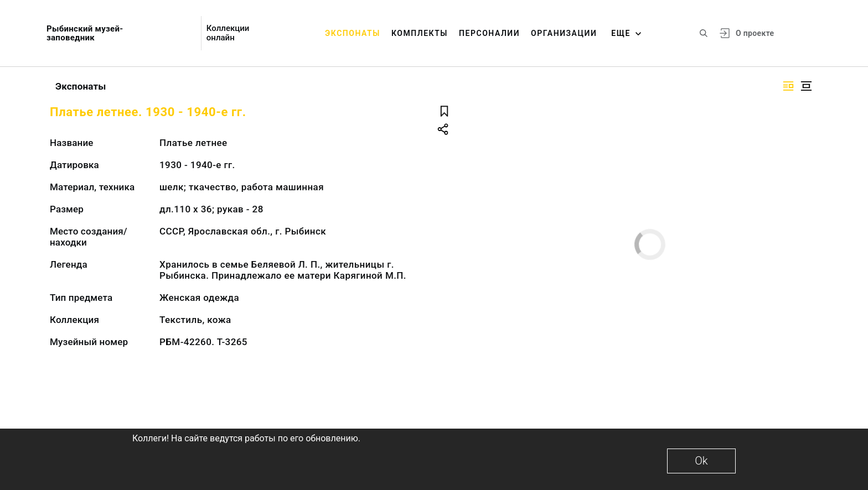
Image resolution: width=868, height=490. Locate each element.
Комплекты (420, 33)
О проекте (755, 33)
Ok (701, 461)
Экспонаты (353, 33)
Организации (564, 33)
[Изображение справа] (788, 86)
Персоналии (489, 33)
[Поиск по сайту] (704, 33)
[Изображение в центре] (806, 86)
